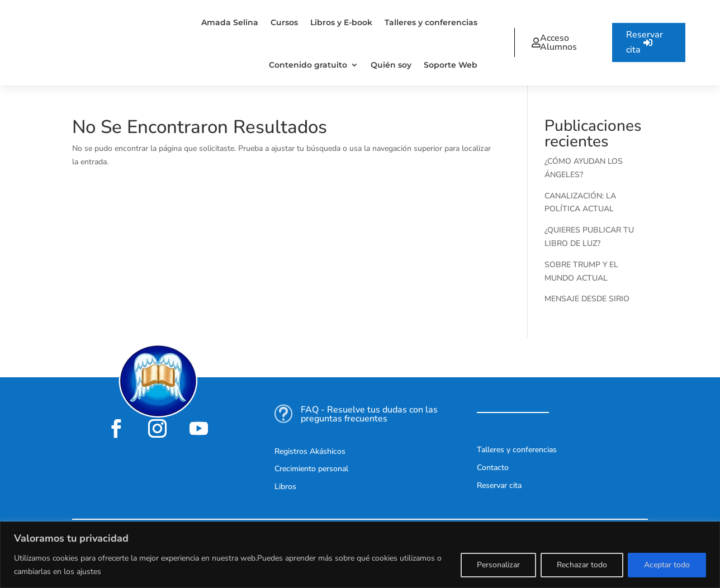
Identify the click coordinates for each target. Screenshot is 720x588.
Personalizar (498, 565)
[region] (360, 555)
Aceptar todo (667, 565)
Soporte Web (451, 65)
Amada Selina (230, 22)
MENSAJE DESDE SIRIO (587, 299)
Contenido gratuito (308, 65)
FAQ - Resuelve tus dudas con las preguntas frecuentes (369, 414)
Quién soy (391, 65)
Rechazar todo (582, 565)
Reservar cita (645, 42)
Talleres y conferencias (431, 22)
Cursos (284, 22)
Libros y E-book (341, 22)
